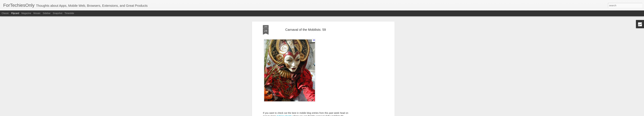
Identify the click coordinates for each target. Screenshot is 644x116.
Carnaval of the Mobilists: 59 (306, 30)
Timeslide (69, 13)
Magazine (26, 13)
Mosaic (37, 13)
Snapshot (58, 13)
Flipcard (15, 13)
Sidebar (47, 13)
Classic (5, 13)
